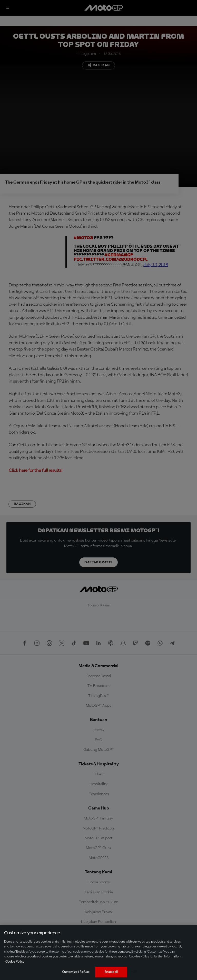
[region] (98, 953)
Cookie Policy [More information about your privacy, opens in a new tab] (15, 962)
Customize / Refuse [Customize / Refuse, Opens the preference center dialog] (76, 972)
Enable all (111, 972)
